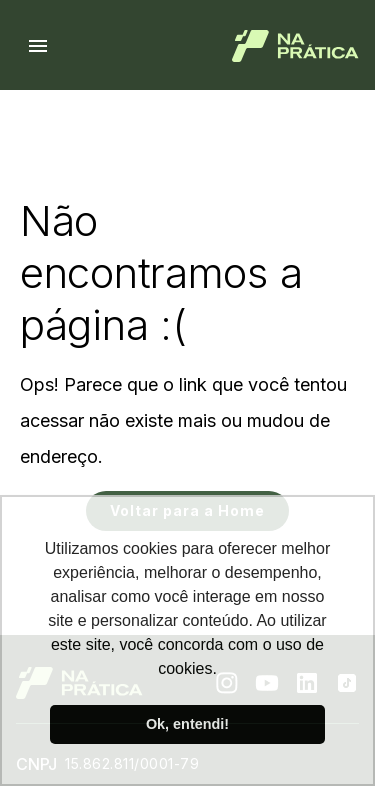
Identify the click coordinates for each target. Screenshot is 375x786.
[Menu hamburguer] (38, 46)
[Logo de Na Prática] (295, 46)
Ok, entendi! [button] (187, 724)
